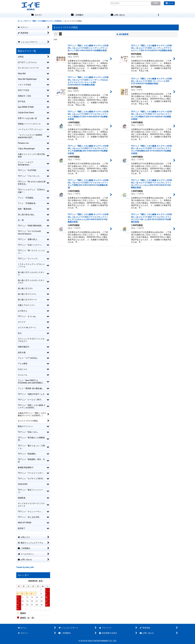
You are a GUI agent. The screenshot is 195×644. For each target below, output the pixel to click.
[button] (158, 15)
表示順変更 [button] (123, 34)
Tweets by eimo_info (25, 567)
